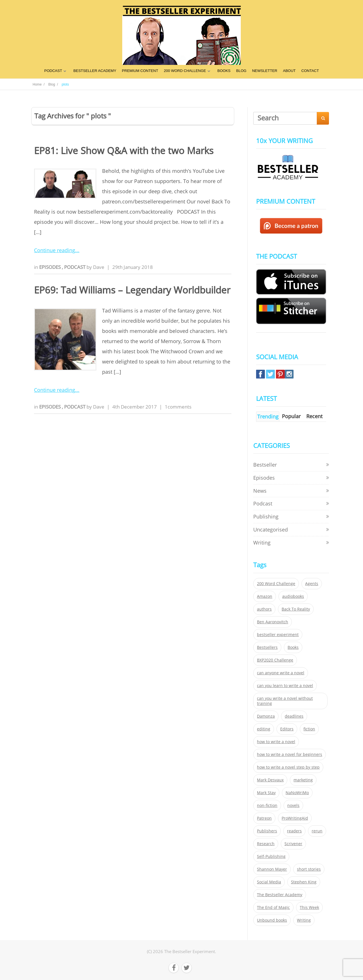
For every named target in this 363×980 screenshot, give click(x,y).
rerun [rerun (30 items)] (317, 831)
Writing (262, 543)
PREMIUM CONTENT (140, 71)
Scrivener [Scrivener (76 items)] (293, 844)
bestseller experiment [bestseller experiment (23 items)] (278, 635)
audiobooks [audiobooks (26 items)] (293, 596)
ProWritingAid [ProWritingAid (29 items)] (295, 818)
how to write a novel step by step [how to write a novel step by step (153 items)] (288, 767)
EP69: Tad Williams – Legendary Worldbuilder (132, 290)
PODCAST (53, 71)
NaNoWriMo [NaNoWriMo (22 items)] (297, 793)
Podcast (75, 267)
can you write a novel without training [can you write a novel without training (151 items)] (285, 701)
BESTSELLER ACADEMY (95, 71)
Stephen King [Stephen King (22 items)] (304, 882)
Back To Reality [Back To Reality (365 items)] (296, 609)
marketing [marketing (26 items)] (303, 780)
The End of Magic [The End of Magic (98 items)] (273, 907)
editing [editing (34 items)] (264, 729)
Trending (268, 416)
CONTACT (310, 71)
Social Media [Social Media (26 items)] (269, 882)
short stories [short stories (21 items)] (309, 869)
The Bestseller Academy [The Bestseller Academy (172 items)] (280, 895)
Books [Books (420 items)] (293, 647)
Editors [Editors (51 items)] (287, 729)
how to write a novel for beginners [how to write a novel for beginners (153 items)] (290, 754)
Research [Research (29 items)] (266, 844)
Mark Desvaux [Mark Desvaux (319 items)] (270, 780)
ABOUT (289, 71)
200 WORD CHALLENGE (185, 71)
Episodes (50, 267)
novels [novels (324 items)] (293, 805)
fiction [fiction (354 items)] (309, 729)
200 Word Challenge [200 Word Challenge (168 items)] (276, 584)
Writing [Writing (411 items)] (304, 920)
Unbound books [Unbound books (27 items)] (272, 920)
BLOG (241, 71)
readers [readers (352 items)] (294, 831)
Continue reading (55, 250)
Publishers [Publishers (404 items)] (267, 831)
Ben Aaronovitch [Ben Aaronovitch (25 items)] (273, 622)
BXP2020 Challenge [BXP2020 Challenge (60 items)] (275, 660)
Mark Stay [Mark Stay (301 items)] (266, 793)
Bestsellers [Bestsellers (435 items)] (267, 647)
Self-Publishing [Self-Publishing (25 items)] (271, 856)
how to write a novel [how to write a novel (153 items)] (276, 742)
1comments (178, 407)
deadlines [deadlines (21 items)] (294, 716)
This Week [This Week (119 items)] (309, 907)
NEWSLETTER (265, 71)
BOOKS (224, 71)
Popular (291, 416)
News (260, 491)
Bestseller (265, 465)
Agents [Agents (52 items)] (312, 584)
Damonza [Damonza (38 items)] (266, 716)
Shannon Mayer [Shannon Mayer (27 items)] (272, 869)
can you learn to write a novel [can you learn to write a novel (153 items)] (285, 686)
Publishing (266, 516)
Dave (99, 267)
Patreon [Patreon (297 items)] (264, 818)
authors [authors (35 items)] (264, 609)
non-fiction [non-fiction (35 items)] (267, 805)
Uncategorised (271, 530)
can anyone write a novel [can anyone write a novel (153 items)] (281, 673)
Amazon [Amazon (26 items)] (265, 596)
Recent (314, 416)
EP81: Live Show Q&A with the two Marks (124, 151)
